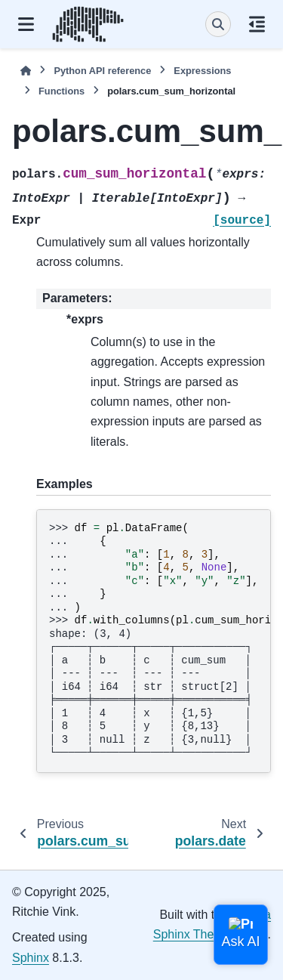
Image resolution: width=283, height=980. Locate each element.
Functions (62, 91)
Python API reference (102, 71)
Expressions (202, 71)
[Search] (218, 24)
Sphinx (31, 958)
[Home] (26, 71)
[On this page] (257, 24)
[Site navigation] (26, 24)
